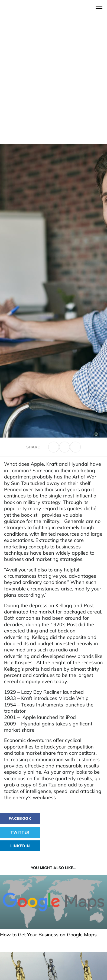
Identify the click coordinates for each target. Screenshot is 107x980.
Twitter (20, 832)
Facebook (20, 818)
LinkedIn (20, 846)
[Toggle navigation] (99, 6)
